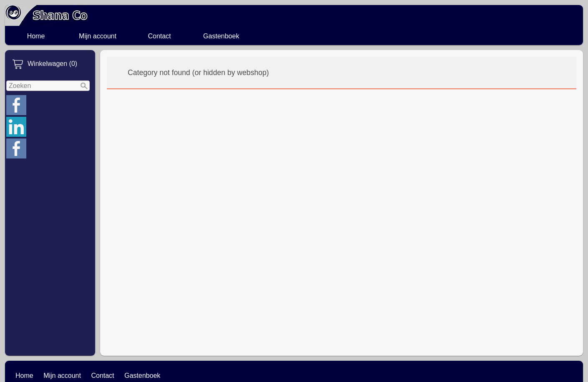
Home (36, 36)
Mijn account (98, 36)
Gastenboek (221, 36)
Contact (159, 36)
